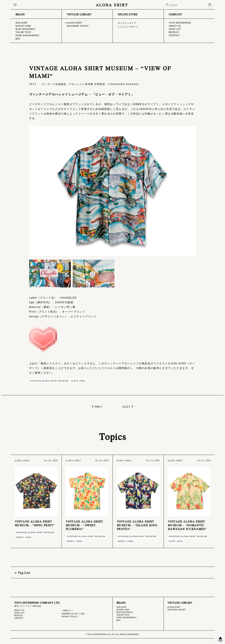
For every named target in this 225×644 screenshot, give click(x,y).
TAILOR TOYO (123, 615)
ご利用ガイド (67, 611)
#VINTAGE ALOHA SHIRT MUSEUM (49, 381)
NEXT (126, 406)
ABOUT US (19, 610)
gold (118, 620)
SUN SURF (121, 607)
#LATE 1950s (78, 381)
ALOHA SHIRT (112, 5)
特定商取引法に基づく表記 (73, 614)
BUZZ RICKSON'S (125, 612)
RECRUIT (19, 616)
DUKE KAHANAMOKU (127, 618)
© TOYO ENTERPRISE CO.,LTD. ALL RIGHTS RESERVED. (112, 634)
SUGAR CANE (123, 610)
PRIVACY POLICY (70, 617)
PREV (98, 406)
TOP (220, 641)
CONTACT (19, 618)
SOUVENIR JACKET (177, 610)
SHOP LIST (19, 613)
